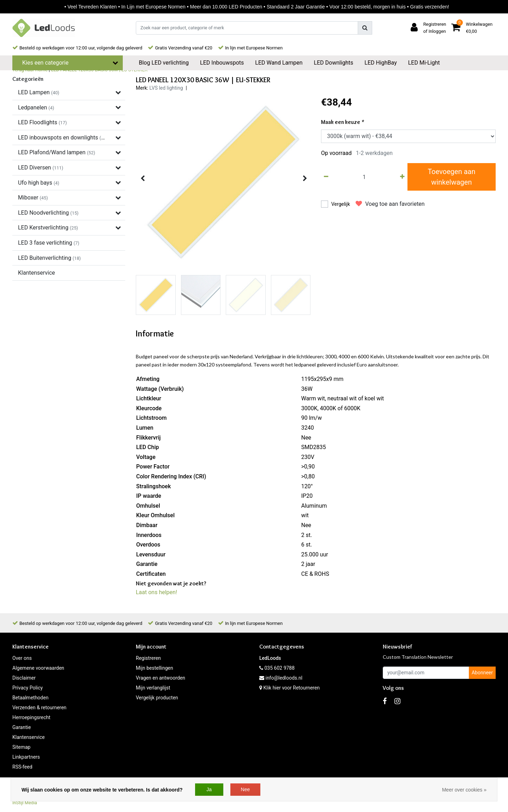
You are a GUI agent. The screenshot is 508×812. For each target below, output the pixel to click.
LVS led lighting (166, 88)
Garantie (22, 727)
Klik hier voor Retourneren (291, 688)
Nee (246, 789)
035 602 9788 (277, 668)
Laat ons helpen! (156, 592)
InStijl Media (25, 803)
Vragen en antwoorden (161, 678)
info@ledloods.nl (281, 678)
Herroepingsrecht (31, 717)
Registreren (148, 658)
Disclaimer (24, 678)
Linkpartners (26, 757)
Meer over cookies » (464, 790)
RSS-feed (22, 767)
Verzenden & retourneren (39, 707)
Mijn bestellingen (155, 668)
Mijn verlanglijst (153, 688)
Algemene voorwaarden (38, 668)
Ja (209, 789)
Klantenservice (29, 737)
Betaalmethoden (30, 698)
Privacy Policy (28, 688)
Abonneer (482, 673)
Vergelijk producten (157, 698)
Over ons (22, 658)
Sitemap (21, 747)
